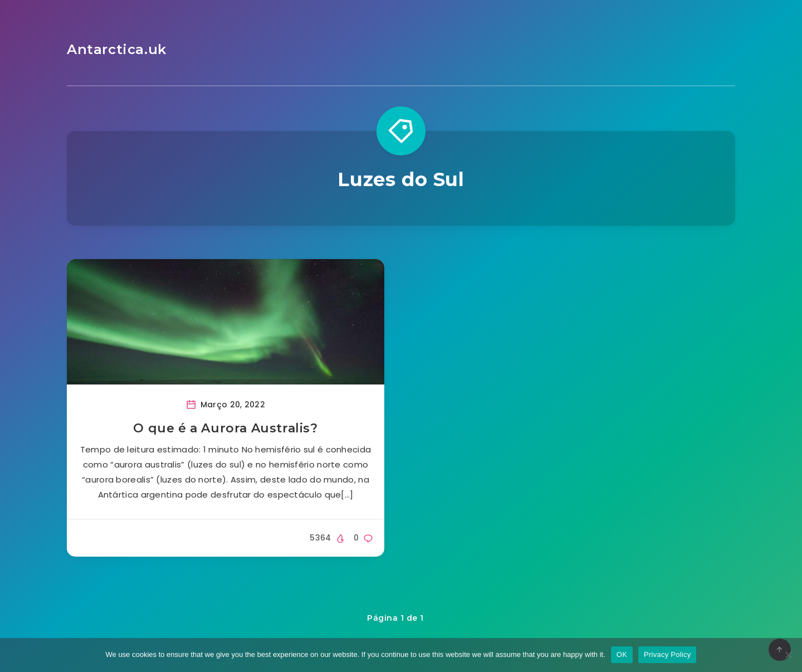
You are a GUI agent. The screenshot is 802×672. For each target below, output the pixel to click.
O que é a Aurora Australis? (225, 428)
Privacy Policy (667, 654)
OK (622, 654)
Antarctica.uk (117, 49)
